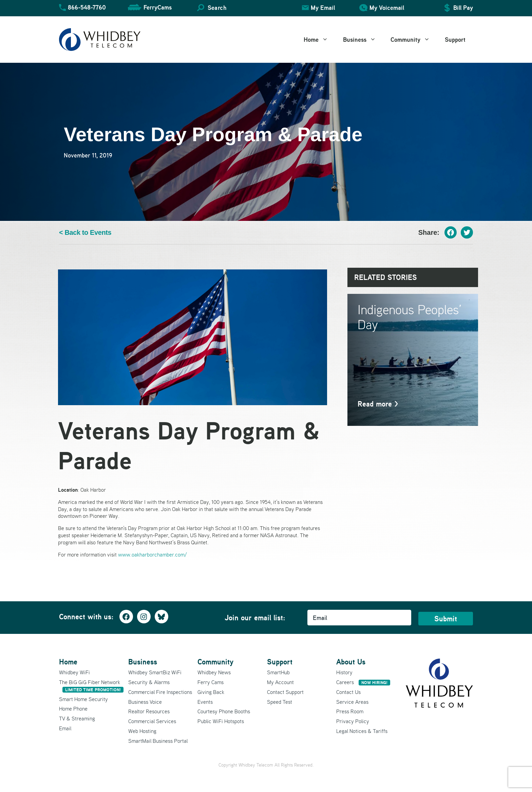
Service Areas (352, 702)
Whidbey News (214, 672)
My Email (323, 8)
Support (455, 40)
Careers (363, 682)
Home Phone (73, 709)
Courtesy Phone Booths (224, 711)
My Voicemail (387, 8)
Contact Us (348, 692)
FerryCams (158, 7)
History (344, 672)
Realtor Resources (149, 711)
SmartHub (278, 672)
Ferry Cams (211, 682)
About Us (351, 662)
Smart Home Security (83, 699)
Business (363, 40)
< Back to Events (85, 233)
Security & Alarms (149, 682)
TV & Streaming (77, 718)
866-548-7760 (87, 7)
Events (205, 702)
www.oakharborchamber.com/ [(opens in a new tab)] (153, 554)
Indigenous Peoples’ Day (410, 317)
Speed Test (280, 702)
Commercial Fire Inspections (160, 692)
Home (320, 40)
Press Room (350, 711)
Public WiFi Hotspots (221, 721)
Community (414, 40)
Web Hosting (142, 731)
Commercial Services (152, 721)
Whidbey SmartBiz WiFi (155, 672)
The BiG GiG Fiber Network (91, 686)
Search (217, 8)
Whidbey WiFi (74, 672)
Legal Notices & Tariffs (362, 731)
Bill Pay (463, 8)
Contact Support (285, 692)
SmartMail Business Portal (158, 741)
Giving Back (211, 692)
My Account (280, 682)
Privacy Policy (353, 721)
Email (65, 728)
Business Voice (145, 702)
